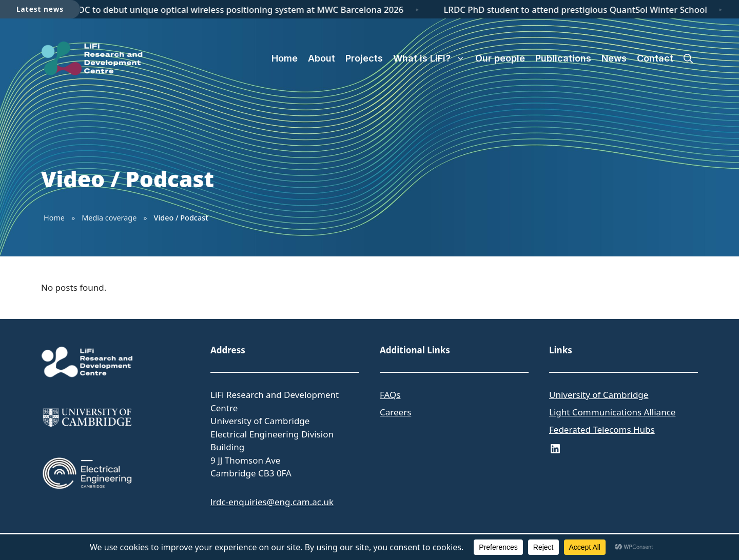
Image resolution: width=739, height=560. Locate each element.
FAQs (390, 395)
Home (285, 58)
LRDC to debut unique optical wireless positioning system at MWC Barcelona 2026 (239, 9)
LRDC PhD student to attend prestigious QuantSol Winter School (579, 9)
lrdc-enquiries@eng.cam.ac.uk (272, 502)
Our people (500, 58)
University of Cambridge (599, 395)
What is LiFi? (432, 58)
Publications (563, 58)
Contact (655, 58)
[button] (688, 58)
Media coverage (109, 218)
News (614, 58)
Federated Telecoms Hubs (602, 429)
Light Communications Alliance (612, 412)
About (322, 58)
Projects (364, 58)
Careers (395, 412)
